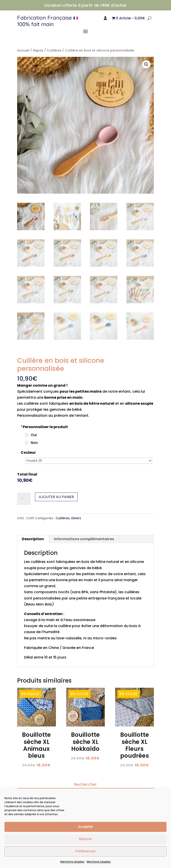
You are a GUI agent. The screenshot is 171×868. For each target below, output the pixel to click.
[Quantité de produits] (24, 499)
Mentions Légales (72, 862)
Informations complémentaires (84, 539)
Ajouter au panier (56, 497)
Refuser (85, 839)
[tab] (33, 539)
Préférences (86, 851)
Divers (76, 518)
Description (33, 539)
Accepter (86, 827)
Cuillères (54, 50)
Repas (38, 50)
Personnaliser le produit (44, 427)
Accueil (23, 50)
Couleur (28, 452)
